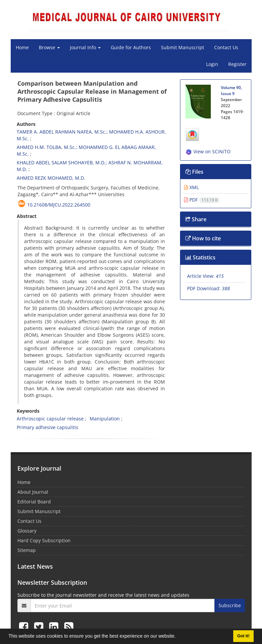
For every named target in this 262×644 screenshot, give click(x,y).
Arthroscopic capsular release (50, 419)
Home (22, 47)
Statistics (200, 257)
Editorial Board (34, 502)
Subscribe (230, 605)
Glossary (27, 531)
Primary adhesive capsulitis (48, 427)
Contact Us (226, 47)
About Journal (33, 492)
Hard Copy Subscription (44, 540)
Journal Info (85, 47)
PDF (202, 200)
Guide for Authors (131, 47)
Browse (49, 47)
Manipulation (105, 419)
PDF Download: (208, 288)
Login (212, 64)
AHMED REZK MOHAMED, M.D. (51, 178)
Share (196, 219)
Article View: (205, 276)
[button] (178, 637)
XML (191, 187)
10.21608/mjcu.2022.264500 (59, 205)
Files (194, 172)
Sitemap (27, 550)
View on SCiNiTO (208, 151)
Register (237, 64)
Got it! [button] (243, 636)
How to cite (203, 238)
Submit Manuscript (183, 47)
